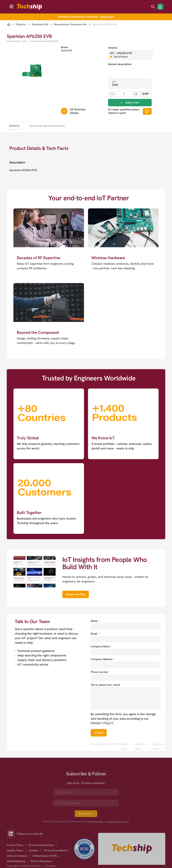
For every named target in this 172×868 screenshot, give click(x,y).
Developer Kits (40, 24)
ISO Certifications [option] (41, 861)
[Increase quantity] (136, 94)
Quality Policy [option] (15, 850)
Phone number (100, 672)
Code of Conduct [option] (17, 856)
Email (95, 634)
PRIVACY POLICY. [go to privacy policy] (102, 723)
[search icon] (153, 7)
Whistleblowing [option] (16, 861)
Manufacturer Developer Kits (70, 24)
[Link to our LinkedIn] (12, 834)
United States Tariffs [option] (45, 856)
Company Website (103, 659)
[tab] (14, 126)
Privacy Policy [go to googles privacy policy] (98, 822)
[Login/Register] (160, 7)
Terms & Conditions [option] (56, 850)
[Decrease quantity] (112, 94)
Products (21, 24)
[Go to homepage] (132, 849)
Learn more (107, 17)
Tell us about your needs (105, 685)
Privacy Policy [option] (15, 845)
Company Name (101, 646)
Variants (113, 48)
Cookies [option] (34, 850)
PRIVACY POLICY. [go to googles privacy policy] (139, 746)
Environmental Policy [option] (41, 845)
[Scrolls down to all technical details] (64, 111)
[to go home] (29, 7)
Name (95, 621)
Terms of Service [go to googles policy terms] (156, 746)
